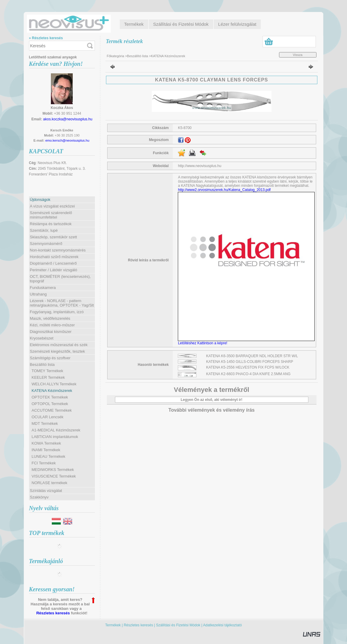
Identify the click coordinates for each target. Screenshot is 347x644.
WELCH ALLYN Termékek (54, 384)
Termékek (113, 625)
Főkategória (116, 56)
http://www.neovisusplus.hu (200, 166)
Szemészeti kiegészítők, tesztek (57, 351)
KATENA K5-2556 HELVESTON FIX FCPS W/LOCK (248, 367)
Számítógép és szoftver (50, 358)
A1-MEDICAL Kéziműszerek (56, 430)
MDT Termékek (45, 423)
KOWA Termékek (46, 443)
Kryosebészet (42, 338)
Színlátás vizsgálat (46, 491)
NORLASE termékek (50, 483)
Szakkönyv (39, 497)
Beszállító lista (137, 56)
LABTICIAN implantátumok (55, 437)
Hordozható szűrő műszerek (54, 257)
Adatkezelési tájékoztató (222, 625)
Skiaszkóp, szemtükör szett (54, 237)
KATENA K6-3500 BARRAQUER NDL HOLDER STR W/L (252, 356)
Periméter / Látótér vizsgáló (54, 270)
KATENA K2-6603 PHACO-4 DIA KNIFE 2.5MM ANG (248, 374)
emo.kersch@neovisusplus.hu (67, 140)
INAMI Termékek (46, 450)
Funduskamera (43, 288)
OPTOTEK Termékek (50, 397)
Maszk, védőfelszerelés (50, 318)
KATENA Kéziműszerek (52, 391)
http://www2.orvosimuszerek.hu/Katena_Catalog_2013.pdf (224, 190)
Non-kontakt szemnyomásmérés (58, 250)
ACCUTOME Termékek (52, 410)
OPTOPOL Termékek (50, 404)
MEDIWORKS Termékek (53, 470)
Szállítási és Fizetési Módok (178, 625)
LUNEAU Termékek (49, 456)
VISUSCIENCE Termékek (54, 476)
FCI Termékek (44, 463)
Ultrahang (38, 294)
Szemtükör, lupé (44, 230)
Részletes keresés (53, 613)
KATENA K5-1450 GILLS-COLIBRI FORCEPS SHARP (250, 362)
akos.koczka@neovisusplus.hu (68, 119)
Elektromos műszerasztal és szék (59, 345)
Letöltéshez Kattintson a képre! (203, 343)
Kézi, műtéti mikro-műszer (52, 325)
